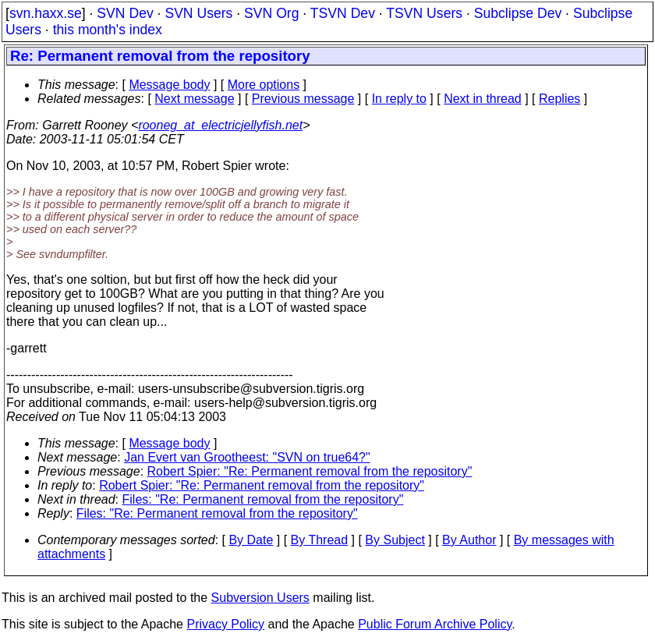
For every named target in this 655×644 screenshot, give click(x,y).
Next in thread (483, 99)
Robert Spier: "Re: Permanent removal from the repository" (310, 471)
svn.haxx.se (46, 13)
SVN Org (271, 13)
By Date (251, 540)
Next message (194, 99)
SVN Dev (125, 13)
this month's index (108, 30)
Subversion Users (260, 598)
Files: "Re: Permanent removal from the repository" (263, 499)
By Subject (395, 540)
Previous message (303, 99)
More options (264, 85)
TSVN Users (424, 13)
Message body (169, 85)
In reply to (399, 99)
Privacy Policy (225, 624)
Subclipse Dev (518, 13)
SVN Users (198, 13)
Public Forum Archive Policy (435, 624)
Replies (559, 99)
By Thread (320, 540)
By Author (469, 540)
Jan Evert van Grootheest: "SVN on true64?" (247, 457)
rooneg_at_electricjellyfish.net (220, 125)
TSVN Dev (343, 13)
